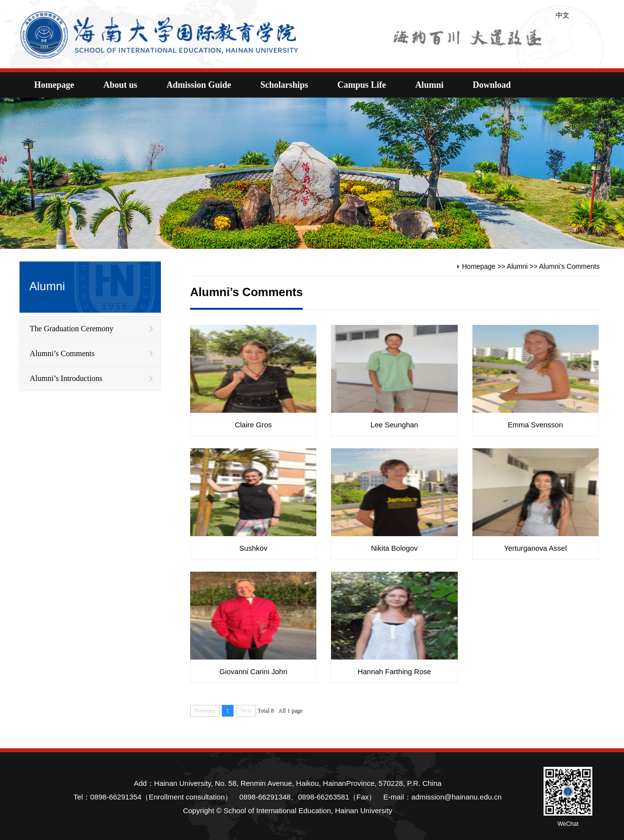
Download (492, 85)
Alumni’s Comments (62, 353)
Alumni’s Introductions (66, 378)
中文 (563, 15)
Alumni (429, 85)
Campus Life (362, 85)
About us (120, 85)
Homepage (54, 85)
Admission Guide (199, 85)
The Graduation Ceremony (72, 329)
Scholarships (284, 85)
